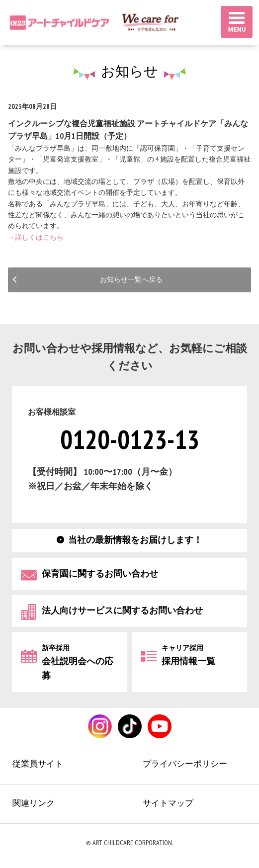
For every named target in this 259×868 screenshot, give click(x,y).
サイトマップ (171, 808)
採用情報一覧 (188, 655)
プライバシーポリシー (188, 766)
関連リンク (36, 808)
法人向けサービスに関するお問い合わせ (122, 610)
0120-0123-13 (130, 440)
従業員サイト (40, 766)
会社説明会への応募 (78, 662)
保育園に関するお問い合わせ (100, 573)
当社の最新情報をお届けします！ (135, 540)
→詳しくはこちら (36, 237)
